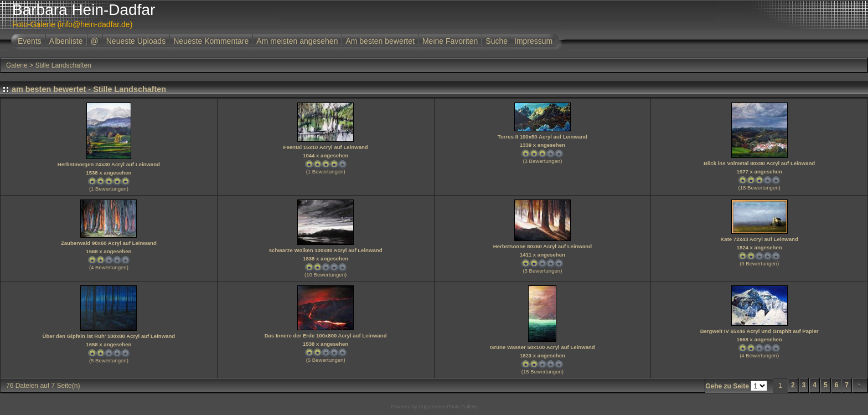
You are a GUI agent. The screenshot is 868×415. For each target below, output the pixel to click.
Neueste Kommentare (211, 41)
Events (30, 41)
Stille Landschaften (63, 65)
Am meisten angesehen (297, 41)
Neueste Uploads (136, 41)
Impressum (533, 41)
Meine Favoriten (450, 41)
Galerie (17, 65)
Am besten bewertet (380, 41)
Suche (497, 41)
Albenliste (66, 41)
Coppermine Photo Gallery (448, 407)
